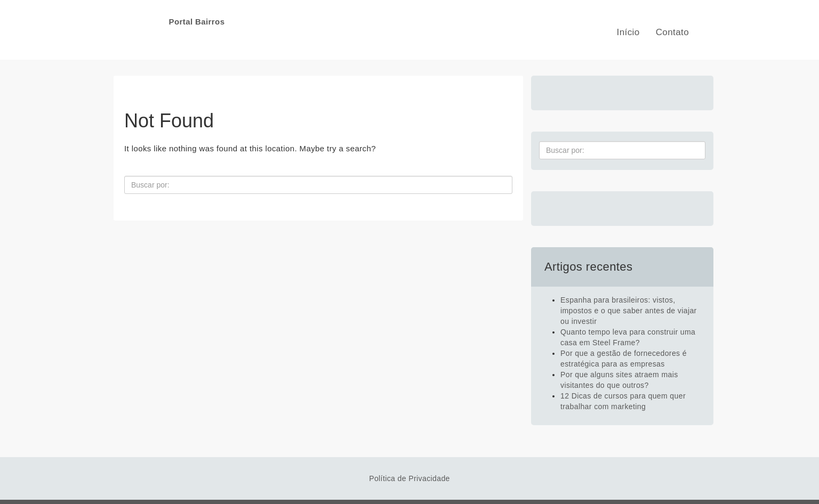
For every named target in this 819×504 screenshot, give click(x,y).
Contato (672, 32)
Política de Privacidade (409, 478)
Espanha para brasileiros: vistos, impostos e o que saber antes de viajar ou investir (629, 311)
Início (628, 32)
